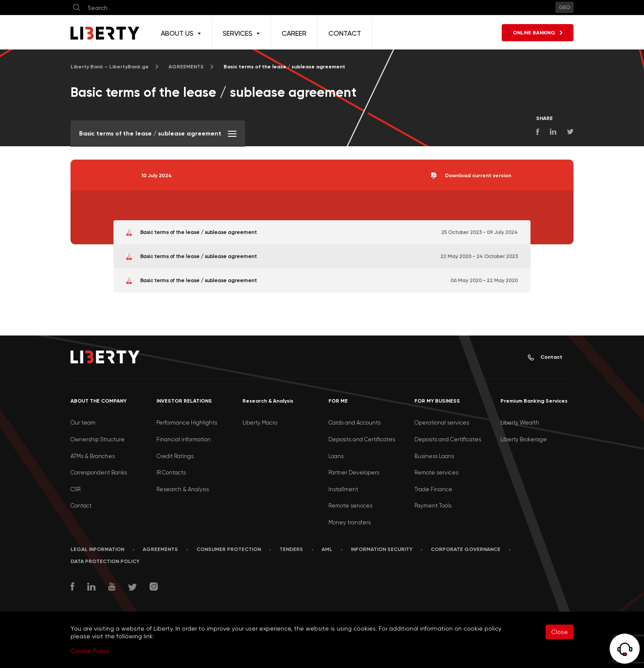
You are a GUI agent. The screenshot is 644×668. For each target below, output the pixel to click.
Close (560, 632)
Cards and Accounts (354, 423)
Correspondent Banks (99, 473)
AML (327, 549)
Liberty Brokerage (524, 439)
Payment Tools (433, 506)
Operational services (442, 423)
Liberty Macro (260, 423)
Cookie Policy (90, 651)
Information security (382, 549)
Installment (343, 489)
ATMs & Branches (93, 456)
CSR (75, 489)
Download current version (471, 176)
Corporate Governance (466, 549)
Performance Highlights (187, 423)
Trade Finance (433, 489)
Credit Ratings (175, 456)
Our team (83, 423)
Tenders (291, 549)
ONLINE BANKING (538, 33)
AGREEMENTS (186, 67)
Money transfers (350, 522)
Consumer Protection (229, 549)
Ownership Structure (98, 439)
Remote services (350, 506)
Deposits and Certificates (362, 439)
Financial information (184, 439)
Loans (336, 456)
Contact (545, 357)
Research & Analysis (183, 489)
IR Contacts (171, 473)
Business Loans (434, 456)
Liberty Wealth (520, 423)
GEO (564, 7)
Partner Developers (354, 473)
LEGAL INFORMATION (97, 549)
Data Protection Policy (105, 561)
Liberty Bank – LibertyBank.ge (110, 67)
